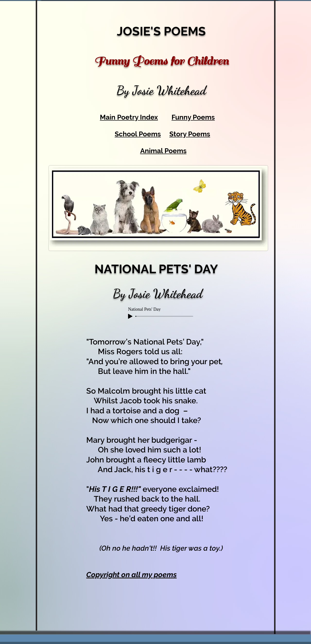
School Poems (138, 134)
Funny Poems (193, 117)
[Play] (130, 316)
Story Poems (190, 134)
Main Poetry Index (129, 117)
